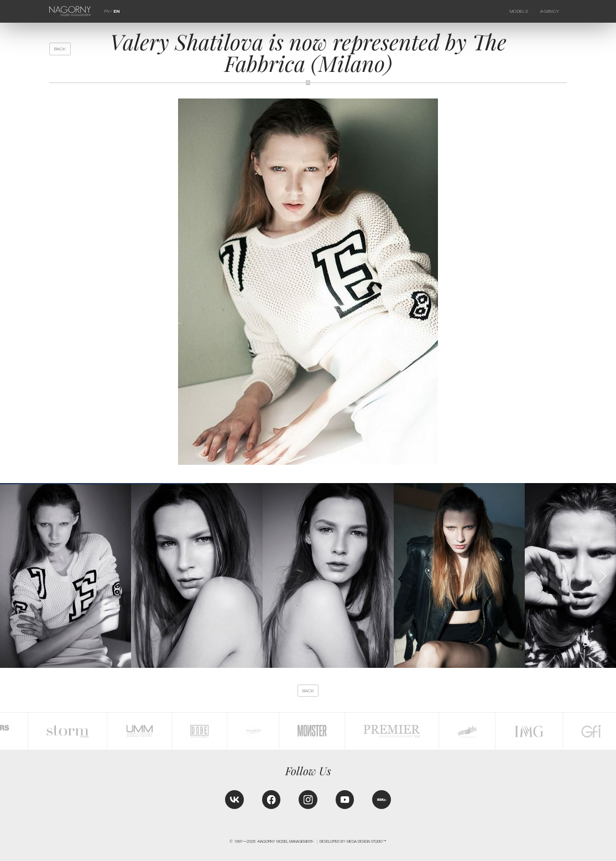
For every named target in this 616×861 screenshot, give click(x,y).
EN (117, 11)
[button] (602, 576)
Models (519, 11)
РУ (107, 11)
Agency (550, 11)
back (60, 49)
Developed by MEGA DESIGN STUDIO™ (353, 841)
